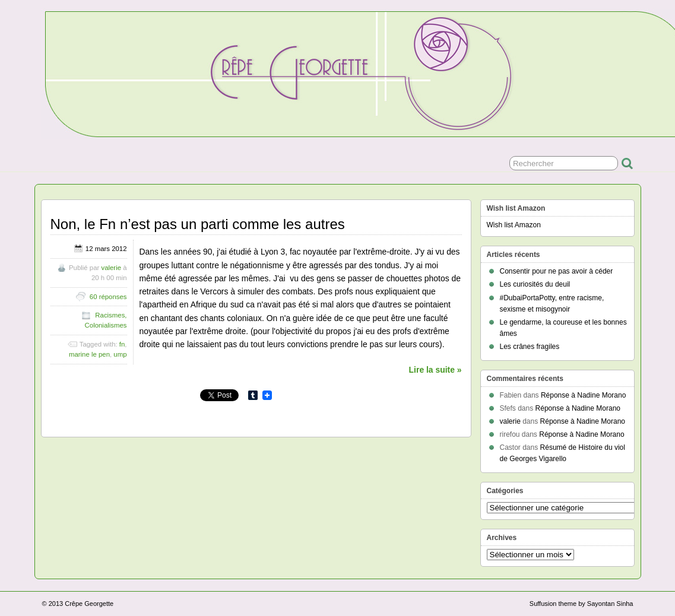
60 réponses (108, 297)
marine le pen (89, 354)
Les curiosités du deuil (535, 284)
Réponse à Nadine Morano (583, 395)
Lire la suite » (435, 370)
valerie (111, 268)
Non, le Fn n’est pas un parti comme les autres (198, 224)
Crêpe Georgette (89, 604)
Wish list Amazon (514, 225)
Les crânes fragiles (530, 347)
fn (122, 344)
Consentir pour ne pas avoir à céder (557, 271)
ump (120, 354)
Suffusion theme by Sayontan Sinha (581, 604)
